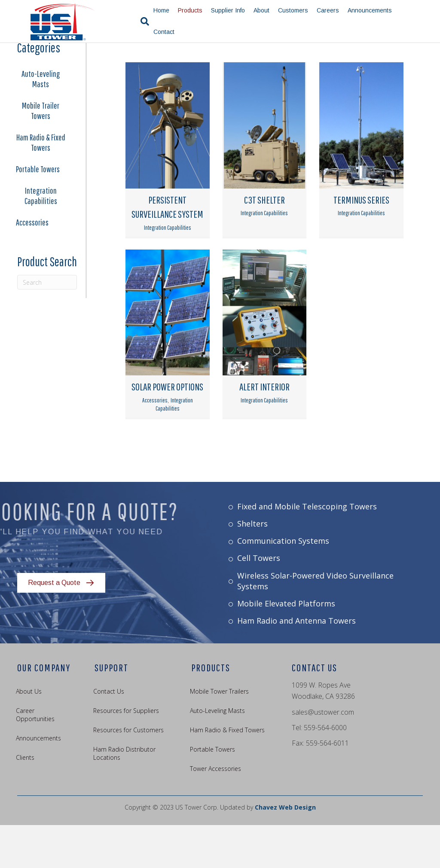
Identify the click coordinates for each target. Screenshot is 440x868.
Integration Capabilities (41, 239)
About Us (29, 734)
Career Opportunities (35, 758)
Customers (292, 10)
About (260, 10)
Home (160, 10)
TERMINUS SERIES (361, 243)
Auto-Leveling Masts (41, 122)
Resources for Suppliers (126, 754)
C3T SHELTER (264, 243)
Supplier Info (227, 10)
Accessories (32, 265)
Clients (25, 800)
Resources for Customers (128, 773)
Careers (327, 10)
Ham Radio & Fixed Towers (41, 185)
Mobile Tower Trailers (219, 734)
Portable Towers (38, 212)
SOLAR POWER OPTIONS (167, 429)
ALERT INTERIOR (264, 429)
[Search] (139, 21)
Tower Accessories (215, 812)
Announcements (368, 10)
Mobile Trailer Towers (41, 154)
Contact (163, 32)
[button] (61, 626)
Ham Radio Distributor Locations (124, 796)
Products (189, 10)
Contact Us (109, 734)
